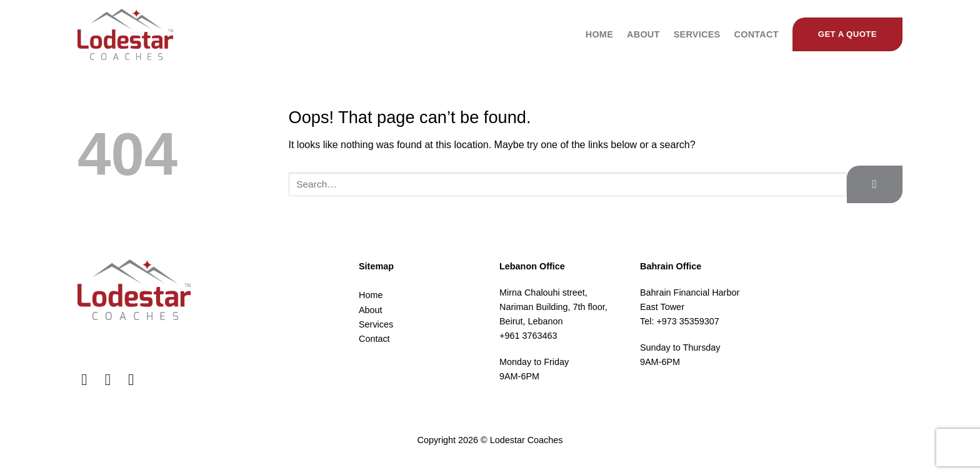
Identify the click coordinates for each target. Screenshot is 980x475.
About (643, 34)
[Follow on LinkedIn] (136, 379)
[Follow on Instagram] (113, 379)
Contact (756, 34)
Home (599, 34)
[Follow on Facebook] (89, 379)
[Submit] (875, 184)
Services (697, 34)
